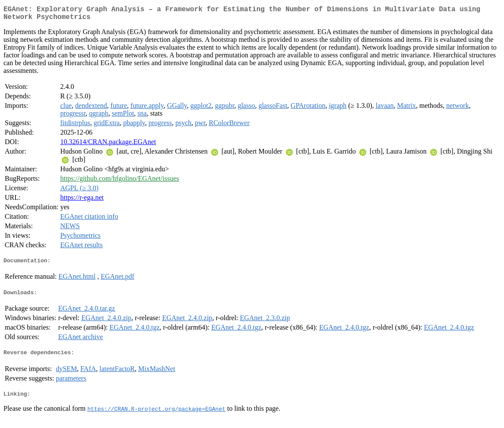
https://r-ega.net (82, 201)
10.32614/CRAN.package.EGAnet (108, 145)
